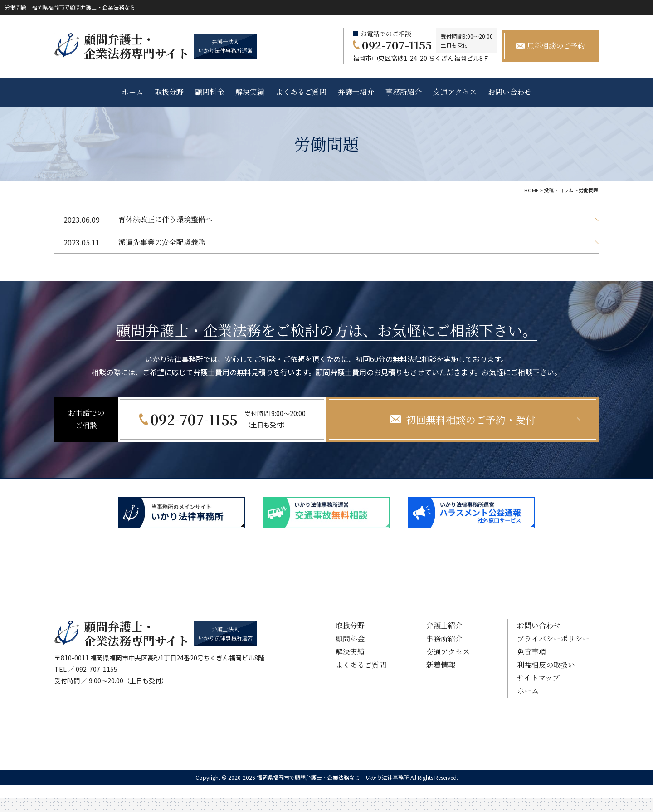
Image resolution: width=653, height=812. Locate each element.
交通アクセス (455, 92)
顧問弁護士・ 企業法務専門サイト (136, 46)
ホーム (132, 92)
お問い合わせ (510, 92)
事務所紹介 (404, 92)
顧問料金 (210, 92)
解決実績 (250, 92)
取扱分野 (169, 92)
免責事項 (531, 652)
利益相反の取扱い (546, 665)
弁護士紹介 (356, 92)
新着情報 (441, 665)
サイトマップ (538, 677)
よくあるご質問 (301, 92)
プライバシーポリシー (553, 638)
